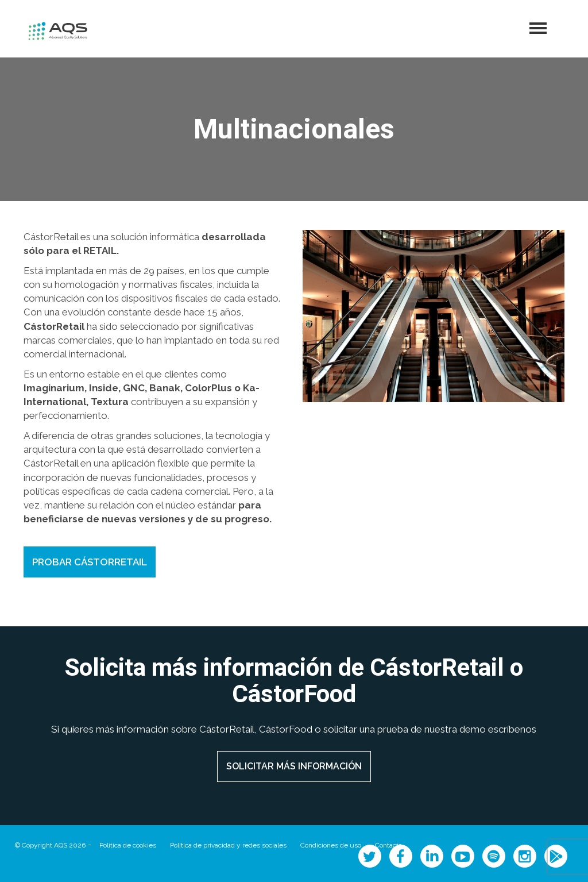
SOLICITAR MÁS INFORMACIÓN (294, 766)
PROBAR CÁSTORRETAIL (90, 562)
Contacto (388, 845)
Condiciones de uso (331, 845)
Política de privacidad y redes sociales (228, 845)
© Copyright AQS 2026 (50, 845)
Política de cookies (128, 845)
